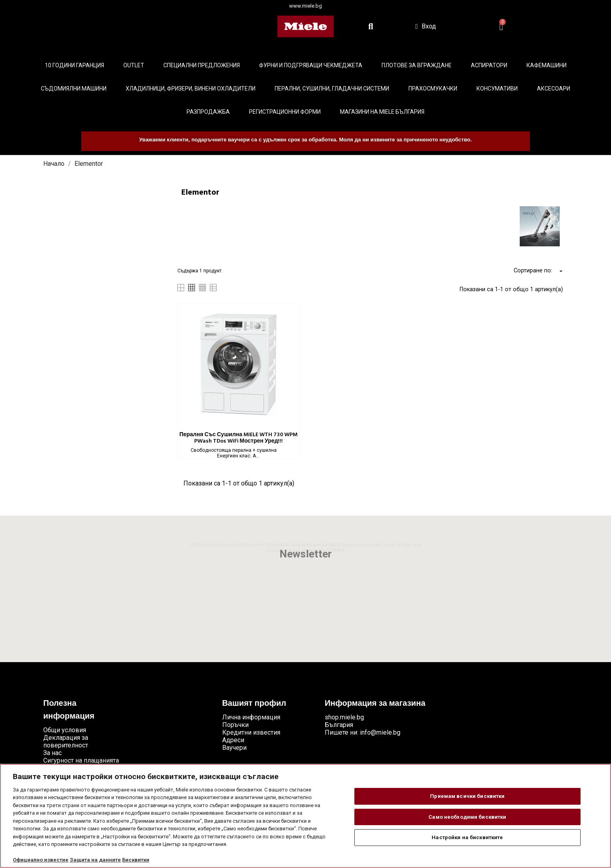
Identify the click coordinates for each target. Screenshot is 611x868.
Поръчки (235, 725)
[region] (305, 816)
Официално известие (41, 860)
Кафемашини (547, 65)
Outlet (134, 65)
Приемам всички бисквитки (467, 796)
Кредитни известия (251, 732)
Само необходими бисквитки (467, 817)
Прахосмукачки (433, 89)
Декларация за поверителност (66, 741)
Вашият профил (254, 704)
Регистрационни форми (285, 112)
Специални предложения (202, 65)
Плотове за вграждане (417, 65)
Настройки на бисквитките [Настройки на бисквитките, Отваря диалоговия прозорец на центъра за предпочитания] (467, 837)
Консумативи (497, 89)
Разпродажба (208, 112)
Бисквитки (136, 860)
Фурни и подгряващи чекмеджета (311, 65)
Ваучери (234, 748)
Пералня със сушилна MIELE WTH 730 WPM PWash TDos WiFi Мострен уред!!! (238, 438)
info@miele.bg (380, 732)
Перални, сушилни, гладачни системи (332, 89)
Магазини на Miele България (382, 112)
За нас (52, 753)
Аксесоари (554, 89)
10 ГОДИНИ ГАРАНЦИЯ (74, 65)
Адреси (233, 740)
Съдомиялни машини (74, 89)
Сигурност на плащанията (81, 760)
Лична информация (251, 717)
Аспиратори (489, 65)
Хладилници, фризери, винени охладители (191, 89)
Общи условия (65, 730)
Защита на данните (95, 860)
